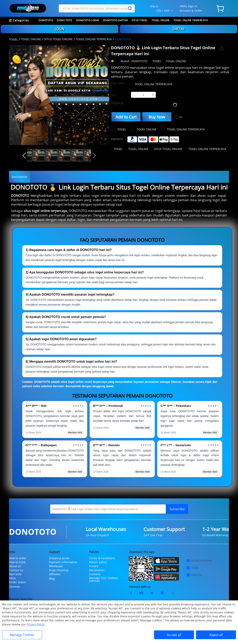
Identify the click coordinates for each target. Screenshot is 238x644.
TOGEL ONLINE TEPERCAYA (94, 39)
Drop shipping (59, 570)
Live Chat (194, 575)
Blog (52, 578)
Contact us (16, 570)
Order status (17, 582)
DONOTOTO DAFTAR (115, 20)
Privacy (94, 566)
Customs (95, 574)
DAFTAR (178, 29)
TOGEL (13, 39)
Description (19, 177)
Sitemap (14, 586)
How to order (18, 558)
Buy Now (157, 117)
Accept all (174, 635)
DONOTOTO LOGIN (88, 20)
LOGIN (60, 29)
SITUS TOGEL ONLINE (58, 39)
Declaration (97, 570)
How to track (17, 562)
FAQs (12, 578)
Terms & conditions (102, 558)
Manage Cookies (22, 635)
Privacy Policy (35, 624)
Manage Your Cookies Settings (103, 579)
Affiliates (55, 574)
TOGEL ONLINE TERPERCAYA (191, 20)
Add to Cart (126, 117)
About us (15, 566)
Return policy (98, 562)
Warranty (15, 574)
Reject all (216, 635)
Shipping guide (59, 558)
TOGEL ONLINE (161, 20)
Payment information (63, 562)
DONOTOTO (46, 20)
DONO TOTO (65, 20)
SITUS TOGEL (140, 20)
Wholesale (56, 566)
